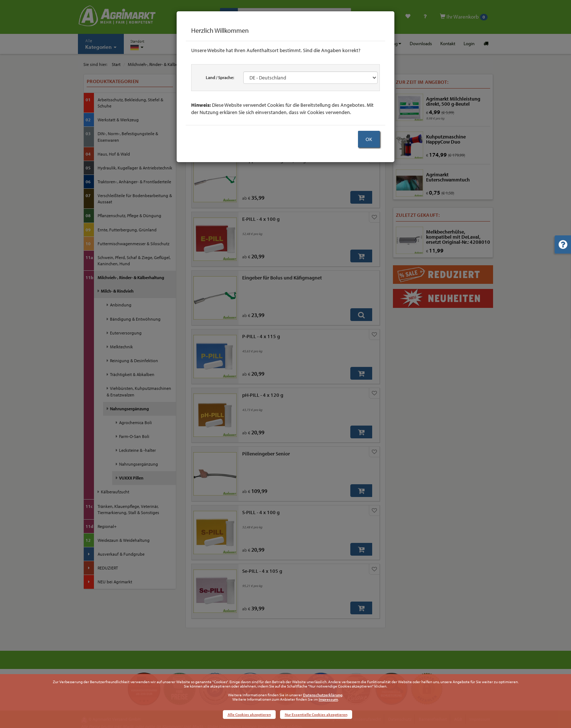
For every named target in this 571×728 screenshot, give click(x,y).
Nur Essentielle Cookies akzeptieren (316, 715)
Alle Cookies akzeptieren (249, 715)
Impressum (328, 699)
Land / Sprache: (220, 77)
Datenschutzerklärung (323, 695)
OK (369, 139)
